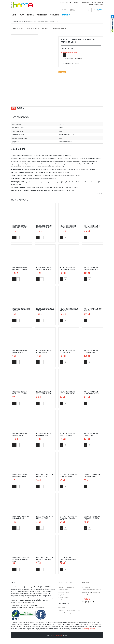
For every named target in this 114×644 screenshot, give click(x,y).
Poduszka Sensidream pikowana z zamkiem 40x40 (68, 518)
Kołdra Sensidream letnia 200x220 (91, 351)
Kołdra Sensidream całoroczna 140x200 (20, 268)
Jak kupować (85, 3)
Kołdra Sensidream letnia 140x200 (20, 351)
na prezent (66, 15)
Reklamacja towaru (64, 592)
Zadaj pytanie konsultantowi (66, 587)
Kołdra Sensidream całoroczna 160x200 (44, 268)
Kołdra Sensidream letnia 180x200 (67, 351)
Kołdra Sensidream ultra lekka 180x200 (68, 393)
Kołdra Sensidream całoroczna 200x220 (91, 268)
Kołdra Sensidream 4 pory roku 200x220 (92, 227)
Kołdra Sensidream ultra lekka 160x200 (44, 393)
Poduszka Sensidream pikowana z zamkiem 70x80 (44, 560)
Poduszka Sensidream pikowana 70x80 (44, 517)
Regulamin (61, 595)
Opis (14, 108)
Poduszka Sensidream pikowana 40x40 (44, 476)
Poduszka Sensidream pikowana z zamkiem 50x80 (21, 560)
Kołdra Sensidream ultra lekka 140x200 (20, 393)
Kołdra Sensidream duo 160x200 (45, 310)
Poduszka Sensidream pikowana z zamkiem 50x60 (92, 518)
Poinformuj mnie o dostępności (73, 58)
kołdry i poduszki (23, 21)
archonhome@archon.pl (93, 592)
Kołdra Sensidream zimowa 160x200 (43, 434)
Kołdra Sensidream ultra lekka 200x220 (91, 393)
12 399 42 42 (63, 10)
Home (14, 21)
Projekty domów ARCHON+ (95, 5)
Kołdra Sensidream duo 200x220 (93, 310)
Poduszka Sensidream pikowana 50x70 (92, 476)
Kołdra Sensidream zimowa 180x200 (67, 434)
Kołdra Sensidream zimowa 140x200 (20, 434)
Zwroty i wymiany (63, 590)
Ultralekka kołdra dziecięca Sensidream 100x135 (68, 560)
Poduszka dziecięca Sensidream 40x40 (20, 476)
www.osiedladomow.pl (65, 613)
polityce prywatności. (89, 629)
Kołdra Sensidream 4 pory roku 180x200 (68, 227)
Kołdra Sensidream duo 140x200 (21, 310)
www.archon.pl (63, 608)
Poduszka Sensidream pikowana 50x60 (68, 476)
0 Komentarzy (62, 72)
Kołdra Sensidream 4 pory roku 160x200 (44, 227)
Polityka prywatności (64, 597)
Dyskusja (21, 108)
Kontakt (86, 583)
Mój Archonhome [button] (97, 3)
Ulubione (76, 3)
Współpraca (62, 600)
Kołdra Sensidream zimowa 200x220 (91, 434)
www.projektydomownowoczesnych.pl (69, 610)
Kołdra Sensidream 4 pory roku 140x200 (20, 227)
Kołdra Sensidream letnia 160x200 (43, 351)
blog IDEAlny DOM (66, 3)
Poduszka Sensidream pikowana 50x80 (21, 517)
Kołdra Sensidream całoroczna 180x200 (68, 268)
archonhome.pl (90, 595)
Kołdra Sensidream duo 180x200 (69, 310)
